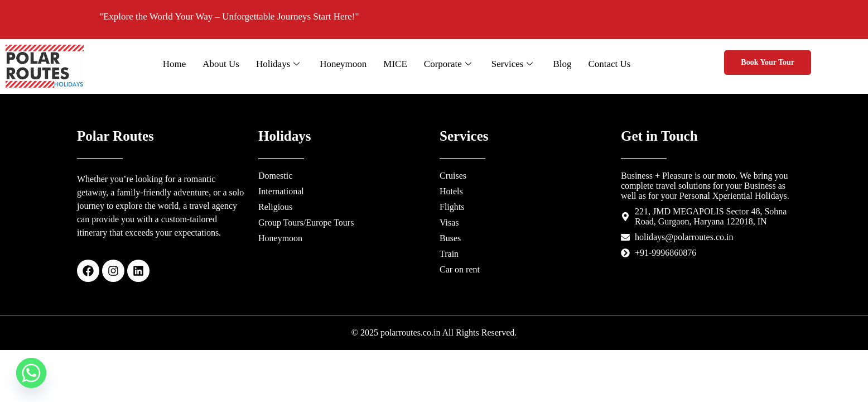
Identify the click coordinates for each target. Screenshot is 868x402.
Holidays (283, 64)
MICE (401, 64)
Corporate (453, 64)
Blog (568, 64)
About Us (226, 64)
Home (180, 64)
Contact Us (615, 64)
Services (518, 64)
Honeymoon (349, 64)
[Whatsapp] (31, 373)
